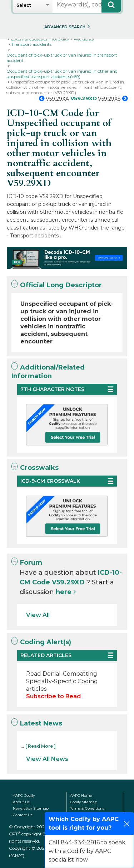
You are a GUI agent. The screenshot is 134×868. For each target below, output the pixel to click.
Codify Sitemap (84, 802)
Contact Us (23, 815)
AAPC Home (81, 795)
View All (38, 615)
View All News (47, 759)
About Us (21, 802)
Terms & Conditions (87, 808)
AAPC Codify (24, 795)
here (64, 592)
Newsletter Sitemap (31, 808)
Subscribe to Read (53, 696)
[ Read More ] (41, 746)
